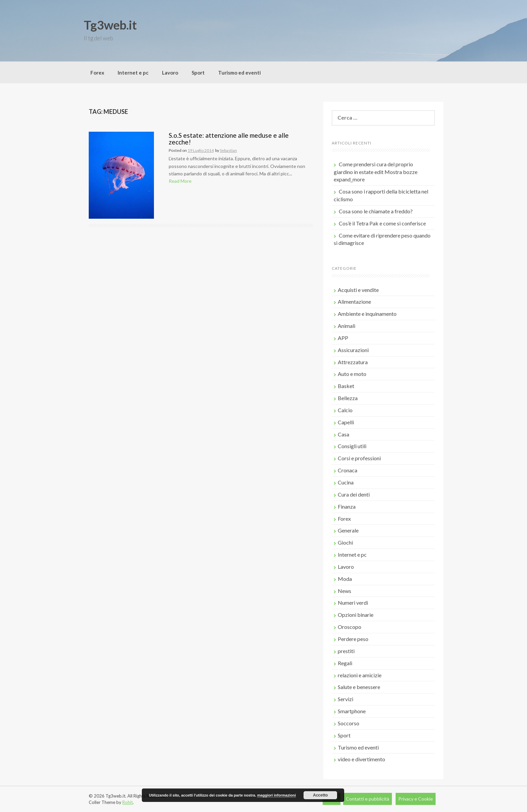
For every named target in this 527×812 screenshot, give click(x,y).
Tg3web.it (110, 25)
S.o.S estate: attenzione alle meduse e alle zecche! (229, 139)
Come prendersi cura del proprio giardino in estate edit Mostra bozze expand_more (376, 172)
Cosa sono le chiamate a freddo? (376, 211)
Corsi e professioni (359, 458)
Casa (343, 434)
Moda (345, 579)
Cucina (346, 482)
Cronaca (348, 470)
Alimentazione (354, 302)
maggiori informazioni (276, 795)
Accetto (320, 795)
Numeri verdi (353, 603)
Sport (198, 73)
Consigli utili (352, 446)
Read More (180, 181)
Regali (345, 663)
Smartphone (352, 711)
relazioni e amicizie (360, 675)
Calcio (345, 410)
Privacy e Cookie (416, 799)
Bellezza (348, 398)
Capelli (346, 422)
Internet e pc (133, 73)
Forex (97, 73)
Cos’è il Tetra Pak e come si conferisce (382, 223)
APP (343, 338)
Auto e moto (352, 374)
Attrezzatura (353, 362)
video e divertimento (361, 759)
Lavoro (170, 73)
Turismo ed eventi (239, 73)
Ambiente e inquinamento (367, 314)
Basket (346, 386)
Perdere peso (353, 639)
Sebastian (228, 150)
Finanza (347, 506)
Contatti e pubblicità (368, 799)
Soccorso (349, 723)
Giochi (345, 542)
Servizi (346, 699)
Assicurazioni (353, 350)
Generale (348, 530)
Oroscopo (350, 627)
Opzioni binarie (356, 615)
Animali (347, 326)
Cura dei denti (354, 494)
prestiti (346, 651)
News (344, 591)
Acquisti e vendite (358, 290)
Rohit (128, 802)
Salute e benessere (359, 687)
